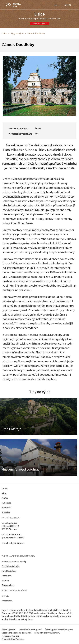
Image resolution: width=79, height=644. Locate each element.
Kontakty (6, 512)
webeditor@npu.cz (10, 636)
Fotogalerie (7, 601)
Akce (4, 493)
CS (57, 5)
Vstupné (6, 580)
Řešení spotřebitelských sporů (59, 630)
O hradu (5, 596)
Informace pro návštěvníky (14, 561)
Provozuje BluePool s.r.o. (13, 639)
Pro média (6, 507)
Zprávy (5, 498)
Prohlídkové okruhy (11, 566)
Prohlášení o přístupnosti (31, 630)
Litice (40, 14)
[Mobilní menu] (71, 5)
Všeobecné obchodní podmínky (17, 633)
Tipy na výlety (8, 585)
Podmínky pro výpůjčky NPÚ (47, 633)
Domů (5, 489)
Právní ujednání (9, 630)
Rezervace (6, 576)
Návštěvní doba (9, 571)
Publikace (6, 503)
